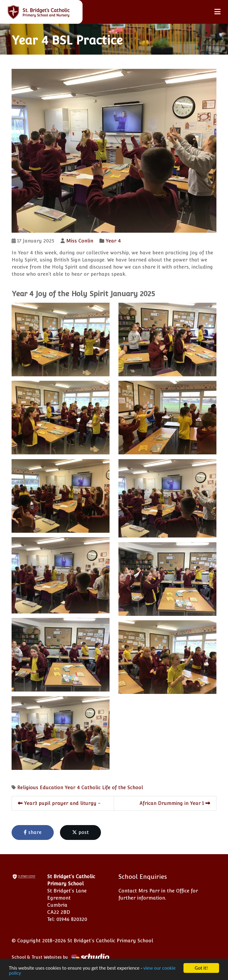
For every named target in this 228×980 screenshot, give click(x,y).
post (80, 832)
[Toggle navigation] (217, 12)
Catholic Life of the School (112, 788)
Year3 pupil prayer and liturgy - (59, 803)
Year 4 (113, 241)
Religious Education (40, 788)
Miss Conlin (80, 241)
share (33, 832)
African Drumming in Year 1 (175, 803)
